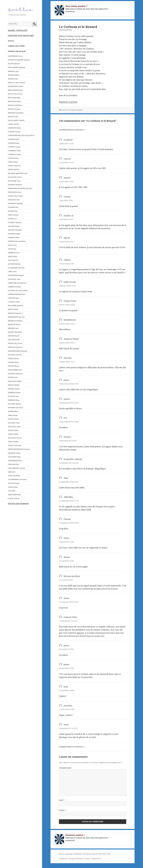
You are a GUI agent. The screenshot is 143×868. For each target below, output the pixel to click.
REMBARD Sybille (14, 393)
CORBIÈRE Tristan (14, 151)
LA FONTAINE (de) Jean (16, 268)
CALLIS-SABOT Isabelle (16, 120)
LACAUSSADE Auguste (16, 275)
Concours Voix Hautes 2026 (21, 36)
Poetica (62, 854)
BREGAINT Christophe (16, 113)
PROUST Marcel (14, 366)
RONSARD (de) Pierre (15, 408)
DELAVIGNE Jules (14, 181)
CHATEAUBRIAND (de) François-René (21, 135)
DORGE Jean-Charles (15, 196)
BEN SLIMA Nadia (14, 98)
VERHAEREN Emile (15, 461)
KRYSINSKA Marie (14, 264)
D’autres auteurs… (14, 498)
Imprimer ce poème (68, 102)
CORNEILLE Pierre (14, 154)
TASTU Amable (13, 442)
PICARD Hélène (13, 362)
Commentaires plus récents (71, 130)
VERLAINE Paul (13, 464)
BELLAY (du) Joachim (15, 94)
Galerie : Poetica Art (18, 30)
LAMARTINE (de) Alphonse (17, 283)
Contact (88, 859)
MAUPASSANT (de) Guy (16, 317)
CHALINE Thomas (14, 132)
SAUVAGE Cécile (14, 423)
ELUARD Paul (13, 211)
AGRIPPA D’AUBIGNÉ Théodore (19, 60)
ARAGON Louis (13, 71)
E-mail (63, 810)
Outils (11, 41)
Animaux (79, 110)
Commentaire (65, 768)
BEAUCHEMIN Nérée (15, 90)
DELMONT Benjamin (15, 185)
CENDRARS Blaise (14, 128)
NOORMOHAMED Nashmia (17, 351)
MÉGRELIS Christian (15, 321)
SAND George (13, 415)
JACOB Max (12, 249)
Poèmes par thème (16, 46)
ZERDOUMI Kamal (14, 495)
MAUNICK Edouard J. (15, 313)
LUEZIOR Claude (14, 302)
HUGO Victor (12, 245)
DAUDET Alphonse (14, 166)
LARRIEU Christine (14, 287)
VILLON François (14, 483)
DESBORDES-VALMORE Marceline (20, 188)
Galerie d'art (97, 859)
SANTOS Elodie (13, 419)
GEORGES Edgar (14, 234)
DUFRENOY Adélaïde (15, 203)
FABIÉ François (13, 215)
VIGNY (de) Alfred (14, 476)
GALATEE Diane (14, 226)
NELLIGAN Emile (14, 340)
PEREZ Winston (13, 358)
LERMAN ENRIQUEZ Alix (17, 294)
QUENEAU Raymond (15, 374)
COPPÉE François (14, 147)
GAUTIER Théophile (15, 230)
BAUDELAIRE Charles (16, 86)
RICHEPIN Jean (13, 396)
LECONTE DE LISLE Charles (18, 290)
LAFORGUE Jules (14, 279)
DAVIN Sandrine (13, 169)
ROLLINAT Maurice (14, 404)
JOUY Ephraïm (13, 260)
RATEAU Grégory (14, 389)
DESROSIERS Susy (15, 192)
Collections (63, 859)
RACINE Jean (13, 377)
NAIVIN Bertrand (14, 336)
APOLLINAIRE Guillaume (17, 67)
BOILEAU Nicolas (14, 109)
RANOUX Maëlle (14, 385)
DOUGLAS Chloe (14, 200)
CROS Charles (13, 162)
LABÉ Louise (12, 271)
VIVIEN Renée (13, 487)
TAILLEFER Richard (15, 438)
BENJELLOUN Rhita (15, 105)
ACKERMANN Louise (15, 56)
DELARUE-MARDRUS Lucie (18, 173)
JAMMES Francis (14, 253)
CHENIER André (14, 143)
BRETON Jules (13, 117)
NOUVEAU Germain (15, 355)
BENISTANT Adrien (14, 101)
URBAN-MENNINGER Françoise (19, 449)
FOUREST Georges (15, 222)
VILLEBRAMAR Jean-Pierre (17, 479)
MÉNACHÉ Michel (14, 324)
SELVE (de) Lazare (14, 427)
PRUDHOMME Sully (15, 370)
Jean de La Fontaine (68, 110)
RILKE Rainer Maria (15, 381)
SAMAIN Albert (13, 411)
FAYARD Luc (12, 219)
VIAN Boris (12, 472)
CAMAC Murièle (13, 124)
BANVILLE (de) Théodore (17, 83)
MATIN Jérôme (13, 309)
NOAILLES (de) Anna (15, 347)
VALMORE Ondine (14, 453)
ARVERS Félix (13, 79)
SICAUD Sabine (13, 430)
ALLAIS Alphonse (14, 64)
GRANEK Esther (14, 237)
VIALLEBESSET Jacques (17, 468)
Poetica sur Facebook (18, 504)
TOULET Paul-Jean (15, 445)
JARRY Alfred (13, 256)
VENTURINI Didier (14, 457)
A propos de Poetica (76, 859)
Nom (62, 800)
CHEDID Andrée (13, 139)
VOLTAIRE (12, 491)
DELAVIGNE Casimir (15, 177)
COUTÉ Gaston (13, 158)
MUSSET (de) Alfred (15, 332)
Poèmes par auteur (17, 51)
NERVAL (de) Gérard (15, 343)
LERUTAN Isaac (13, 298)
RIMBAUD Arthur (14, 400)
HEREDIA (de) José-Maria (17, 241)
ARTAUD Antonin (14, 75)
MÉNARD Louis (13, 328)
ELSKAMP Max (13, 207)
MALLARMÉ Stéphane (16, 306)
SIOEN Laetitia (13, 434)
